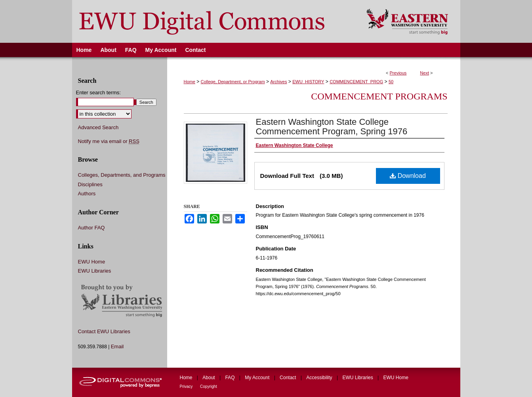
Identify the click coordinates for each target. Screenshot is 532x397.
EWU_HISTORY (308, 82)
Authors (87, 194)
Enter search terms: (98, 93)
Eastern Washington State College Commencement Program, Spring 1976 (332, 127)
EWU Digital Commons (214, 21)
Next (424, 73)
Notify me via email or (109, 141)
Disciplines (90, 184)
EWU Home (92, 262)
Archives (278, 82)
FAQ (230, 378)
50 (391, 82)
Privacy (187, 387)
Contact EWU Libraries (104, 331)
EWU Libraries (95, 271)
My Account (258, 378)
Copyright (209, 387)
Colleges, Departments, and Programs (122, 175)
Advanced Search (98, 127)
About (209, 378)
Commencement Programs (379, 96)
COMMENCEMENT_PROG (356, 82)
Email (117, 346)
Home (190, 82)
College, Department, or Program (233, 82)
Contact (289, 378)
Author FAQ (92, 228)
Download (408, 176)
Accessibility (320, 378)
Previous (398, 73)
